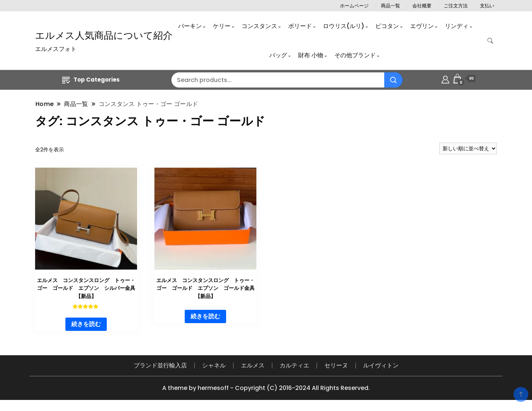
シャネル (214, 365)
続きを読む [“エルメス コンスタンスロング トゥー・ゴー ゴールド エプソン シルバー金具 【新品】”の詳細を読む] (86, 324)
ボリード (300, 26)
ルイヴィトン (381, 365)
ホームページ (354, 6)
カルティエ (294, 365)
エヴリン (422, 26)
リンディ (457, 26)
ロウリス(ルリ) (344, 26)
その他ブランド (355, 55)
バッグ (278, 55)
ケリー (222, 26)
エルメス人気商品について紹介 (104, 35)
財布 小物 (311, 55)
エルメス (253, 365)
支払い (487, 6)
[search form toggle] (490, 41)
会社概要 (422, 6)
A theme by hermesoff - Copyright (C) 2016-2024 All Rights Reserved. (266, 388)
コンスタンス (259, 26)
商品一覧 (391, 6)
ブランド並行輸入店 (160, 365)
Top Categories (91, 80)
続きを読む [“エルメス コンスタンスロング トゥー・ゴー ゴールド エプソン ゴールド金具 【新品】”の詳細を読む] (205, 316)
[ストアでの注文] (468, 148)
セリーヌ (336, 365)
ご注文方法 (456, 6)
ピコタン (387, 26)
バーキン (190, 26)
